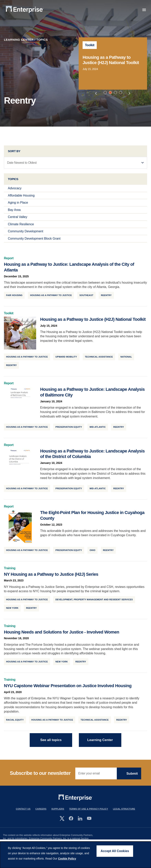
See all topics (51, 743)
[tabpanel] (113, 63)
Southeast (86, 299)
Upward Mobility (66, 360)
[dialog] (75, 855)
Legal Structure (124, 812)
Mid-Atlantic (98, 430)
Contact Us (23, 812)
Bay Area (14, 213)
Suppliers (58, 812)
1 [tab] (106, 93)
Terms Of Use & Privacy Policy (89, 812)
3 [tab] (116, 93)
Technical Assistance (99, 360)
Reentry (106, 299)
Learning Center (19, 40)
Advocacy (15, 192)
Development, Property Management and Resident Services (94, 603)
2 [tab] (111, 93)
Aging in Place (18, 206)
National (126, 360)
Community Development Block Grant (34, 242)
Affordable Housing (21, 199)
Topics (42, 40)
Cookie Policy (67, 859)
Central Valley (17, 220)
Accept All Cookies (115, 851)
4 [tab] (121, 93)
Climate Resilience (21, 228)
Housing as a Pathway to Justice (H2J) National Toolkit (111, 60)
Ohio (93, 553)
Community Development (26, 235)
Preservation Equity (69, 430)
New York (12, 611)
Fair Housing (14, 299)
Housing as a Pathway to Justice (51, 299)
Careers (41, 812)
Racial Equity (15, 723)
